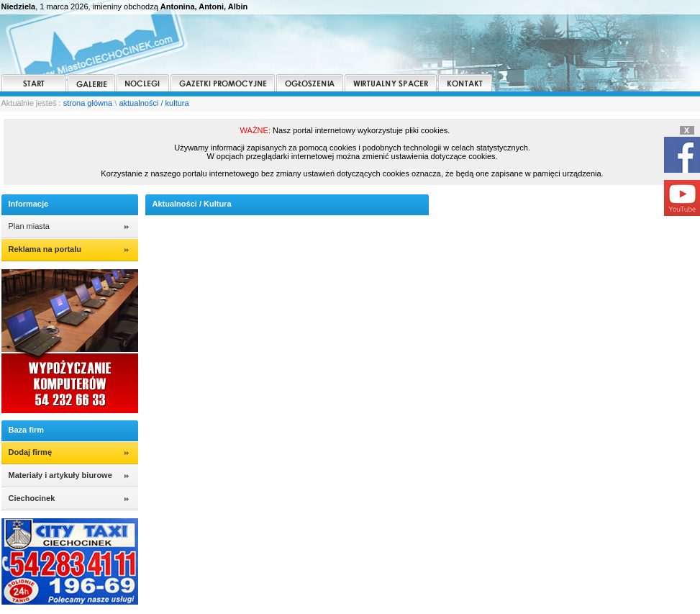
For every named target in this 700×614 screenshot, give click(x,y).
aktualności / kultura (154, 103)
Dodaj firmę (31, 452)
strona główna (88, 103)
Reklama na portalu (45, 249)
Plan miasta (29, 226)
